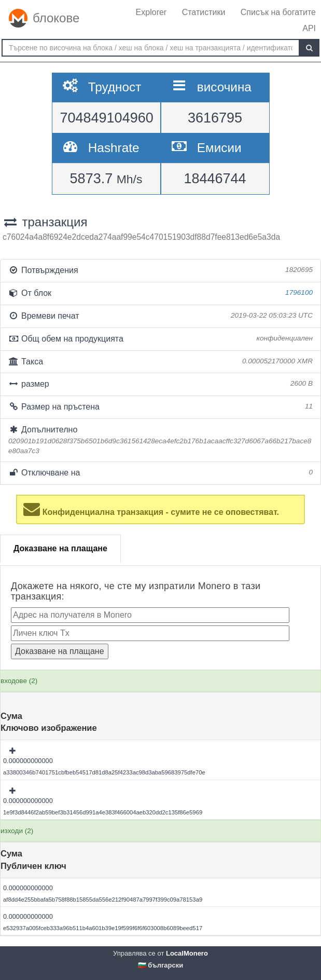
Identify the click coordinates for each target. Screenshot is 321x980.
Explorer (151, 12)
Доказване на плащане (60, 548)
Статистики (204, 12)
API (309, 28)
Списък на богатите (278, 12)
